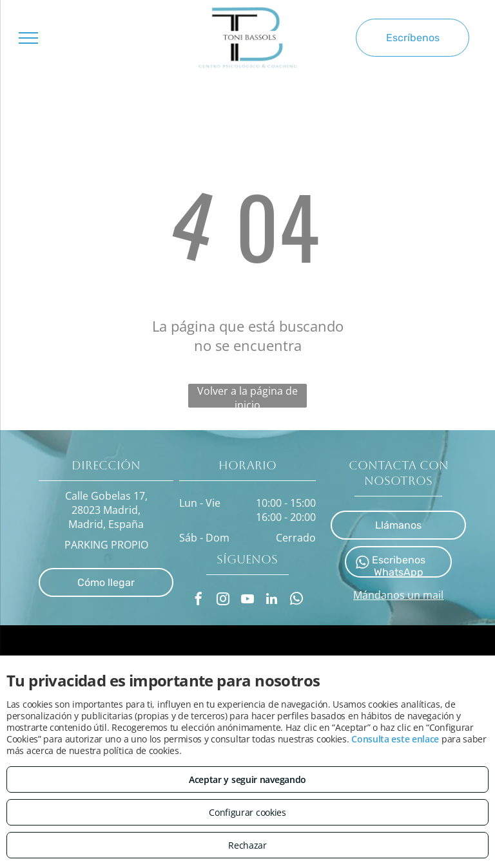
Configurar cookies (247, 812)
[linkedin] (272, 600)
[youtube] (247, 600)
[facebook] (199, 600)
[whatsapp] (296, 600)
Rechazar (247, 845)
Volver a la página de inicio (247, 396)
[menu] (28, 38)
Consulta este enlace (395, 739)
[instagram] (223, 600)
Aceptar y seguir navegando (247, 779)
